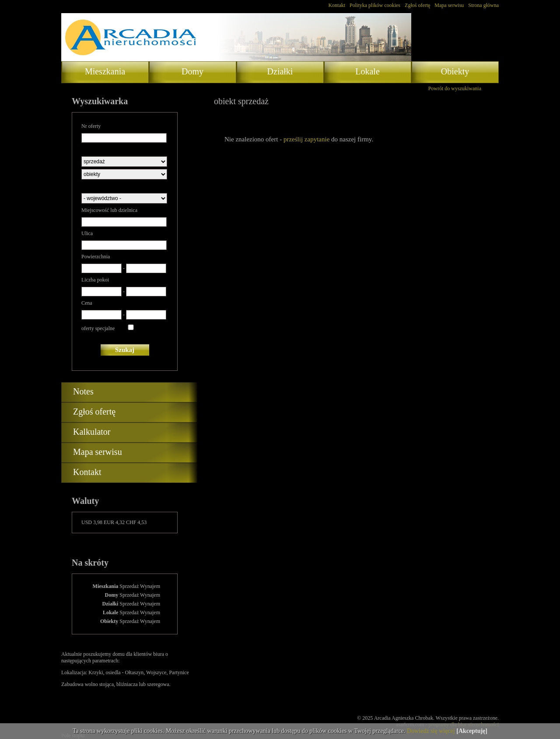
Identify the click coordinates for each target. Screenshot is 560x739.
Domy (192, 71)
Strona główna (483, 5)
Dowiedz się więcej (431, 731)
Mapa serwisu (449, 5)
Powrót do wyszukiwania (455, 88)
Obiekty (455, 71)
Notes (83, 391)
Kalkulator (92, 432)
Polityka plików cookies (375, 5)
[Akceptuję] (472, 731)
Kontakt (337, 5)
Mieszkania (105, 71)
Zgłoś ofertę (417, 5)
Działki (280, 71)
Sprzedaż (129, 586)
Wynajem (150, 586)
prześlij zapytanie (306, 139)
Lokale (367, 71)
